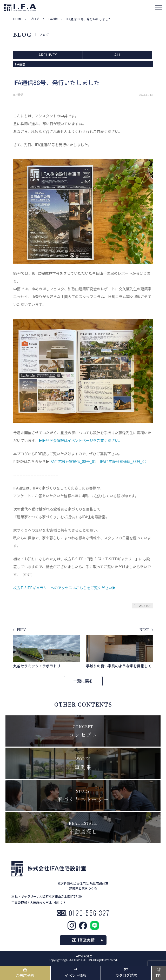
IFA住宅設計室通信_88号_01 (73, 461)
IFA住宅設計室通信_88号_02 (123, 461)
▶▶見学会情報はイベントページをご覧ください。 (80, 440)
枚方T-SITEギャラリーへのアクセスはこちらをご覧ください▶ (65, 588)
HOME (17, 19)
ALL (118, 55)
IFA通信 (53, 19)
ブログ (35, 19)
